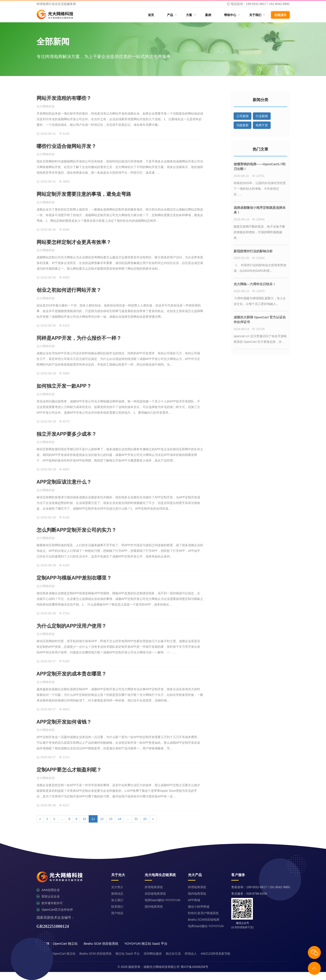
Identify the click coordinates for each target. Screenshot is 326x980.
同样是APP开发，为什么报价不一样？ (79, 338)
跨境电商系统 (154, 887)
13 (111, 819)
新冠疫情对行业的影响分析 (253, 251)
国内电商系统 (154, 907)
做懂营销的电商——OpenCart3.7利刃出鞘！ (259, 167)
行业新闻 (262, 116)
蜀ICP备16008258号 (194, 967)
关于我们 (257, 15)
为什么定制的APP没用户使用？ (71, 626)
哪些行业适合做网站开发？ (66, 146)
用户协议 (117, 913)
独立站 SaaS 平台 (128, 954)
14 (119, 819)
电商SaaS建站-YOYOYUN (163, 900)
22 (145, 819)
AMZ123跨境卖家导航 (216, 954)
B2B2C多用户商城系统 (203, 913)
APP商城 (194, 900)
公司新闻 (242, 116)
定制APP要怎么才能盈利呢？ (69, 770)
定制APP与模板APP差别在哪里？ (74, 578)
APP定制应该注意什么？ (64, 482)
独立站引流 (173, 954)
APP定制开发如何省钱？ (64, 722)
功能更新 (242, 125)
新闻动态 (117, 894)
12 (102, 819)
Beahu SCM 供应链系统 (96, 954)
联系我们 (117, 907)
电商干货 (262, 125)
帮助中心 (232, 15)
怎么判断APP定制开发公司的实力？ (76, 530)
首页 (151, 15)
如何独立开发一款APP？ (64, 386)
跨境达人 (191, 954)
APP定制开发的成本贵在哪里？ (71, 674)
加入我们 (117, 900)
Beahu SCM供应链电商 (204, 920)
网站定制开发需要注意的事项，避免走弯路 (84, 194)
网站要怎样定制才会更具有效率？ (74, 242)
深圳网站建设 (153, 954)
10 (84, 819)
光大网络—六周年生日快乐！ (255, 284)
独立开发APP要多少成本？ (67, 434)
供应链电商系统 (155, 894)
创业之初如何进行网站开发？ (69, 290)
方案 (191, 15)
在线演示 (280, 15)
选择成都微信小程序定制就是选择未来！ (260, 210)
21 (136, 819)
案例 (208, 15)
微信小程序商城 (199, 907)
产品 (172, 15)
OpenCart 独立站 (64, 954)
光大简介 (117, 887)
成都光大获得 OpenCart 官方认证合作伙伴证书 (260, 320)
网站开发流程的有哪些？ (64, 98)
